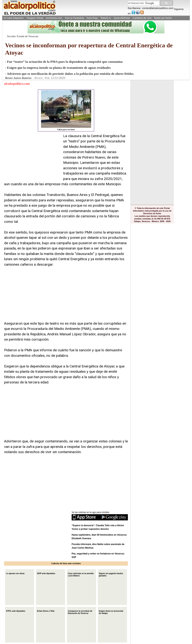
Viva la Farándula (74, 18)
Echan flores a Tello (46, 611)
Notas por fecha (163, 18)
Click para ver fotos (66, 110)
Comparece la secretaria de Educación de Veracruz (80, 612)
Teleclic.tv (106, 18)
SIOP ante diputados (46, 573)
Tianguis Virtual (35, 18)
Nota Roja (92, 18)
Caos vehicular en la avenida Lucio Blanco (81, 574)
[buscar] (143, 3)
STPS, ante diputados (16, 611)
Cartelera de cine (142, 18)
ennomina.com (54, 18)
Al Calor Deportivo (14, 18)
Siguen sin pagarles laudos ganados (111, 574)
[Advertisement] (32, 157)
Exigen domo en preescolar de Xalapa (111, 612)
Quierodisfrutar (122, 18)
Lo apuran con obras (15, 573)
